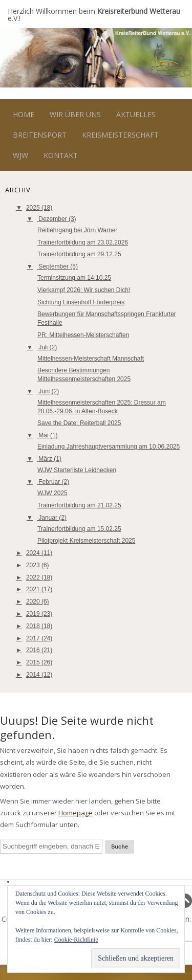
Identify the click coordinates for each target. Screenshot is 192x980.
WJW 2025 (52, 493)
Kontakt (61, 155)
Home (24, 114)
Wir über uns (75, 114)
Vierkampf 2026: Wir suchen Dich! (84, 290)
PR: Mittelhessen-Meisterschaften (83, 335)
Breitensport (40, 135)
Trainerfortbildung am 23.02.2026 (83, 242)
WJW (20, 155)
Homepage (76, 813)
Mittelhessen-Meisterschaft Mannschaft (91, 359)
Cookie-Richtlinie (76, 940)
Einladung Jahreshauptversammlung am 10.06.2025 (109, 447)
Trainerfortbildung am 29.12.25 (79, 254)
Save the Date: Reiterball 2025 (79, 423)
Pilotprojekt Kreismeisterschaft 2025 (86, 541)
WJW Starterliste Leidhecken (77, 470)
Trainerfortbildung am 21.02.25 (79, 505)
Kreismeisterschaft (120, 135)
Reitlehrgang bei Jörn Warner (77, 230)
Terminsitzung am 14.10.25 (74, 278)
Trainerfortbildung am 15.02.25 (79, 529)
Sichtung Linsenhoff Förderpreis (81, 302)
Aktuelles (136, 114)
